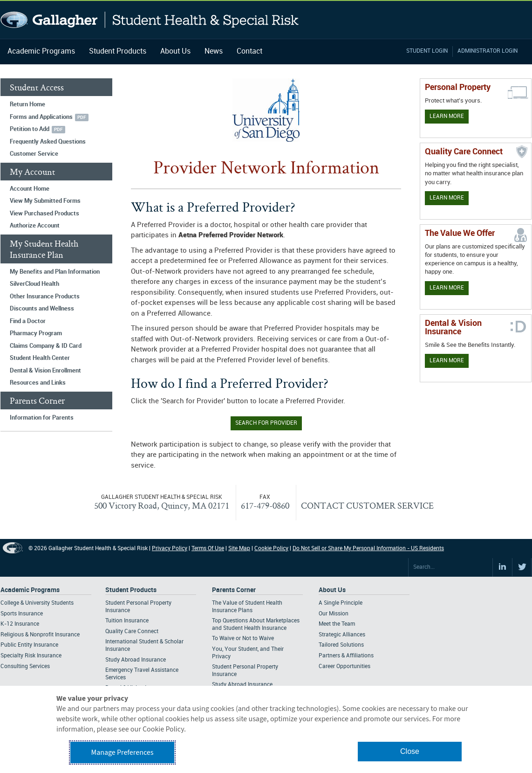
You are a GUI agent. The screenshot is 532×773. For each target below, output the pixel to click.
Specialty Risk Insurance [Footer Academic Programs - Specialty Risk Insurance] (31, 656)
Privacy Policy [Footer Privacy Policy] (170, 549)
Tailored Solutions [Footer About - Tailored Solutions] (341, 645)
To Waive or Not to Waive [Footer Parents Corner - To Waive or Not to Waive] (243, 638)
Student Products (118, 52)
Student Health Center (40, 358)
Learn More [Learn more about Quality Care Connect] (447, 198)
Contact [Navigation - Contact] (249, 52)
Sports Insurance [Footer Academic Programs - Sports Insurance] (22, 614)
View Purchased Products (44, 214)
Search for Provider (266, 423)
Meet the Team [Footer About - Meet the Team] (337, 624)
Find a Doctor (28, 321)
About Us (175, 52)
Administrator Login (488, 51)
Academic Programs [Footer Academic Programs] (30, 590)
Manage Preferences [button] (123, 752)
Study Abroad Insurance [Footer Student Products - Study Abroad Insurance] (136, 660)
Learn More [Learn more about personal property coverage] (447, 116)
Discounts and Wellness (42, 309)
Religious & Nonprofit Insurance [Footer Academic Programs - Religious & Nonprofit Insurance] (40, 635)
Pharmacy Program (36, 333)
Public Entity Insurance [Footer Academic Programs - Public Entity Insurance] (29, 645)
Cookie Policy (271, 549)
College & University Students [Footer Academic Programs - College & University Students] (37, 603)
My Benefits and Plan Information (55, 272)
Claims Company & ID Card (46, 346)
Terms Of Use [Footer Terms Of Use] (208, 549)
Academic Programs (41, 52)
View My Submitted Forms (45, 201)
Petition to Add (30, 129)
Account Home (30, 189)
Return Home (27, 104)
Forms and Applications (41, 117)
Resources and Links (38, 383)
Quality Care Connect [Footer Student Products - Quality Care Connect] (132, 632)
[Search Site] (450, 567)
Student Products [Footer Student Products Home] (131, 590)
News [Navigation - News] (214, 52)
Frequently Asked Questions (48, 142)
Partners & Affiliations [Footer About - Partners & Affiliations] (346, 656)
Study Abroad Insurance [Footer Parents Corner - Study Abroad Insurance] (242, 685)
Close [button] (410, 751)
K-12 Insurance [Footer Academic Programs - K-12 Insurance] (20, 624)
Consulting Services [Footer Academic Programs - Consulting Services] (25, 666)
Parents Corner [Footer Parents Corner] (234, 590)
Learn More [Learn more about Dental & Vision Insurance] (447, 361)
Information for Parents (42, 418)
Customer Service (34, 154)
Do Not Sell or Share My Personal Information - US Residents (368, 549)
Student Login (427, 51)
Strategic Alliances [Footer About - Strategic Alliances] (342, 635)
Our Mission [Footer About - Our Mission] (334, 614)
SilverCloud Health (34, 284)
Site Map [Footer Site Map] (239, 549)
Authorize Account (35, 226)
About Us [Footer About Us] (332, 590)
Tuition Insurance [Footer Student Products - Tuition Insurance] (127, 621)
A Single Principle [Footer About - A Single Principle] (341, 603)
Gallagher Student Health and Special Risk (150, 20)
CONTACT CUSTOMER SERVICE (367, 505)
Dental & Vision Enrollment (45, 371)
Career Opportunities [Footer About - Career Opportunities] (344, 666)
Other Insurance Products (45, 297)
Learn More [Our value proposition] (447, 288)
